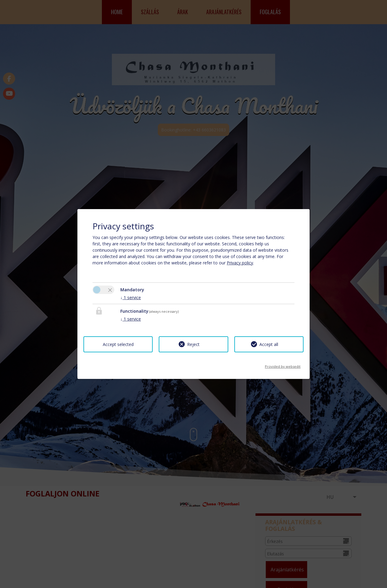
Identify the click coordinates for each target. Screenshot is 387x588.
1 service (131, 297)
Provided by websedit (283, 365)
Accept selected (118, 344)
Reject (193, 344)
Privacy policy (240, 263)
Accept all (269, 344)
